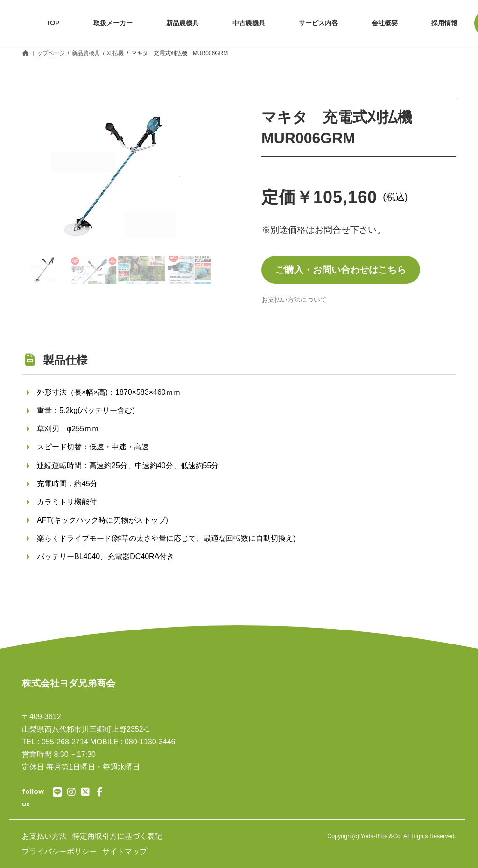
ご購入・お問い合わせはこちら (341, 270)
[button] (36, 175)
